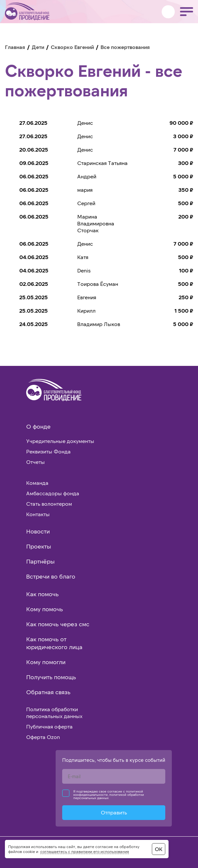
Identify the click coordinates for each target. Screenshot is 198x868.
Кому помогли (46, 662)
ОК (159, 849)
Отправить (114, 812)
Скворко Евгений (72, 47)
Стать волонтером (49, 504)
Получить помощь (51, 677)
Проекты (39, 546)
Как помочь (42, 594)
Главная (15, 47)
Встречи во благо (51, 576)
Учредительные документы (60, 441)
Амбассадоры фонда (53, 493)
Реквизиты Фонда (48, 451)
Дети (38, 47)
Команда (37, 483)
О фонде (38, 426)
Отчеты (36, 462)
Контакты (38, 514)
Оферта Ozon (43, 737)
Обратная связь (48, 692)
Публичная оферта (49, 726)
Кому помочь (45, 609)
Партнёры (40, 561)
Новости (38, 531)
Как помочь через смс (58, 624)
